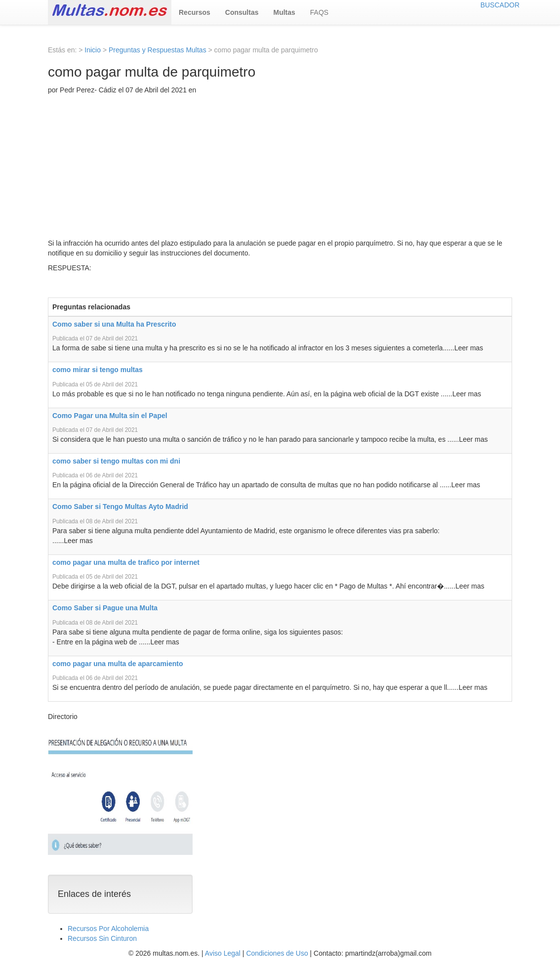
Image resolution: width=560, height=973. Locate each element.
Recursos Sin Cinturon (102, 938)
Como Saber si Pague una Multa (105, 608)
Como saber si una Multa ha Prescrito (114, 324)
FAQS (319, 12)
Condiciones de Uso (277, 953)
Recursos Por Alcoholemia (108, 929)
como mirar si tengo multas (98, 370)
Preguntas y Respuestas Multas (158, 50)
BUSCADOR (500, 5)
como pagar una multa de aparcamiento (118, 664)
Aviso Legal (223, 953)
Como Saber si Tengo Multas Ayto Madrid (120, 507)
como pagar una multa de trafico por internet (126, 562)
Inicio (93, 50)
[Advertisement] (280, 169)
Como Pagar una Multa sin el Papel (110, 416)
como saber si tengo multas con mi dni (116, 461)
